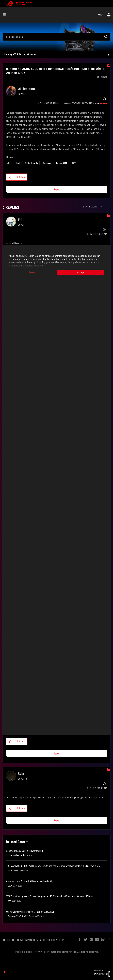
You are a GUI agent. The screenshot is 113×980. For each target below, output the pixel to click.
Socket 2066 (62, 163)
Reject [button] (32, 272)
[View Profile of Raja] (21, 774)
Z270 (10, 886)
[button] (10, 177)
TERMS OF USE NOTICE (23, 952)
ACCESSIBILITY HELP (52, 940)
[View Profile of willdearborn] (26, 89)
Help (100, 15)
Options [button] (108, 55)
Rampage (47, 163)
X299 (74, 163)
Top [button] (5, 972)
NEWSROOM (32, 940)
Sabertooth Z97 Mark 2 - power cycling (24, 851)
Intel (18, 163)
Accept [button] (81, 272)
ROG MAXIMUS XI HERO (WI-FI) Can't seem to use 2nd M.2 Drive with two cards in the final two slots (53, 866)
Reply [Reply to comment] (57, 754)
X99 (10, 901)
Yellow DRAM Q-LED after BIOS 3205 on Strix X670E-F (31, 912)
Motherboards (31, 163)
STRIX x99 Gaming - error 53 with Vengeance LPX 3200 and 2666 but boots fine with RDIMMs (50, 896)
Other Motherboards (16, 855)
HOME (20, 940)
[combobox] (57, 37)
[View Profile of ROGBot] (103, 104)
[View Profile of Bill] (20, 219)
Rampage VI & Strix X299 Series (20, 54)
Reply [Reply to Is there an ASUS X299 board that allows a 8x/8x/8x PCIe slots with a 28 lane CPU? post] (57, 189)
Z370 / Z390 (13, 871)
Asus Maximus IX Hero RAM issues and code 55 (29, 881)
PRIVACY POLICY (42, 952)
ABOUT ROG (9, 940)
